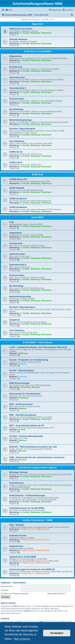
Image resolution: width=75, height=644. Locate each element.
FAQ (11, 222)
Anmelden (6, 583)
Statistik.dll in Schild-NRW (23, 557)
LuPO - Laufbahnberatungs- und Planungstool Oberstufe (38, 347)
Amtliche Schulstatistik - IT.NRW (38, 520)
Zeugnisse (15, 320)
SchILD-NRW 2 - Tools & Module (37, 343)
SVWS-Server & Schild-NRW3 (37, 52)
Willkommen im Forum (21, 29)
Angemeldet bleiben (57, 594)
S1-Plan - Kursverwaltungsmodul (26, 436)
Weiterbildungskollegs (21, 120)
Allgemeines (37, 24)
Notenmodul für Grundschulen (25, 394)
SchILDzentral (16, 483)
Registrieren (19, 583)
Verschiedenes (17, 141)
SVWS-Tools (37, 175)
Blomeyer (36, 387)
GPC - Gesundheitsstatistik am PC (27, 425)
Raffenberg (35, 33)
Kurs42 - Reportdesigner (22, 370)
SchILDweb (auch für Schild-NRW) (27, 508)
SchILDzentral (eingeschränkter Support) (37, 468)
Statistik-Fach (16, 546)
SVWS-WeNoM (17, 188)
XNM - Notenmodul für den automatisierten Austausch (37, 457)
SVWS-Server (16, 152)
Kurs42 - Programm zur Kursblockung (29, 360)
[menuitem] (9, 10)
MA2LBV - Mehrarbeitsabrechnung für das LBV (33, 447)
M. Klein (22, 430)
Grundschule (16, 67)
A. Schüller (25, 33)
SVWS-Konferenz (18, 199)
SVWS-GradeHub (18, 207)
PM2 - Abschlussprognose (23, 415)
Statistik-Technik (18, 536)
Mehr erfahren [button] (22, 639)
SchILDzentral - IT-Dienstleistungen (27, 495)
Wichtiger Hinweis (18, 472)
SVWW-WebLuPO (18, 179)
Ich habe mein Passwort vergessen (15, 593)
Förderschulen (17, 99)
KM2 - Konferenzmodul (21, 404)
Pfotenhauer (46, 33)
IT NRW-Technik (27, 529)
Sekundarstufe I (17, 77)
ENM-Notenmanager (20, 383)
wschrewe (23, 364)
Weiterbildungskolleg (20, 296)
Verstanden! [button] (57, 633)
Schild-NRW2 (37, 217)
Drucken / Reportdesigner (22, 129)
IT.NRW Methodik (42, 529)
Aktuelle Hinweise (18, 39)
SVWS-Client (16, 162)
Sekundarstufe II (18, 88)
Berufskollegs (16, 109)
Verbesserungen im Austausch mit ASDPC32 (32, 569)
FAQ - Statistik (17, 525)
